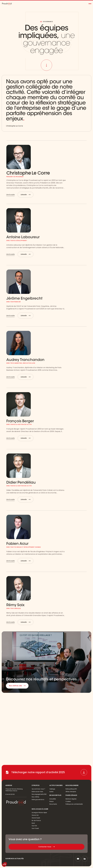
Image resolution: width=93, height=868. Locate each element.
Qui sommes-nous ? (38, 789)
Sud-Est (34, 826)
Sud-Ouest (35, 828)
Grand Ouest (36, 818)
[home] (7, 4)
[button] (90, 4)
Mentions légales (71, 799)
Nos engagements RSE (39, 794)
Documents (53, 804)
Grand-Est (35, 815)
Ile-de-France (36, 820)
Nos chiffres (35, 797)
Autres (51, 792)
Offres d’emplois (71, 792)
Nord (33, 823)
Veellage (52, 789)
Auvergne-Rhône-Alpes (39, 813)
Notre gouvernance (38, 800)
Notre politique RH (71, 789)
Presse (51, 801)
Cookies (68, 801)
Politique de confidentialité (74, 804)
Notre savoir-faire (37, 792)
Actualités (53, 799)
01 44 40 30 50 (10, 794)
